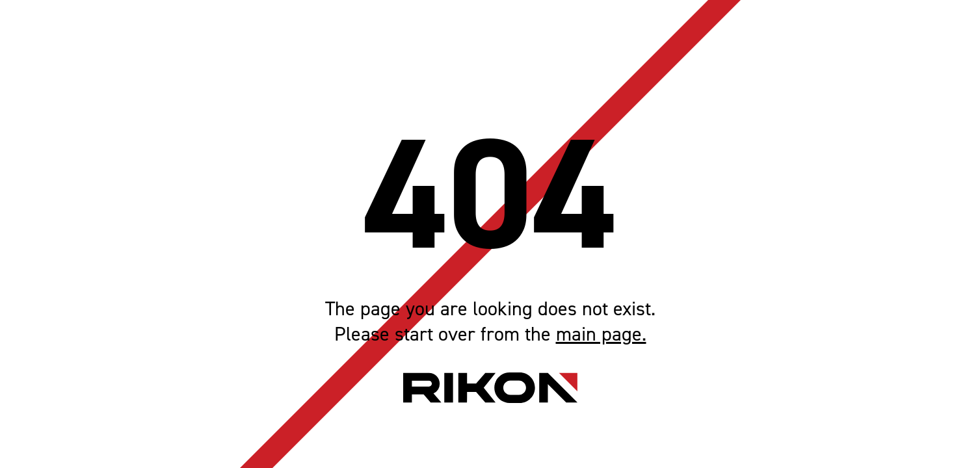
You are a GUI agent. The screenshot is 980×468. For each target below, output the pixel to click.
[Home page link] (490, 388)
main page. (601, 334)
